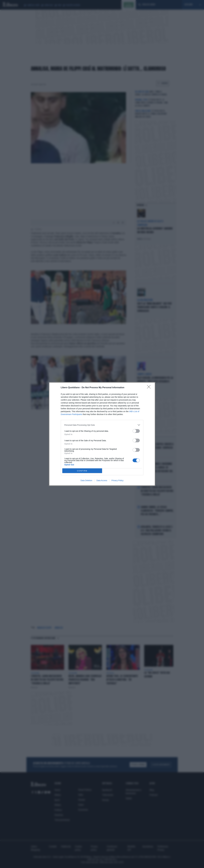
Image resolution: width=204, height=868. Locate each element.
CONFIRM (82, 471)
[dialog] (102, 434)
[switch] (136, 431)
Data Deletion (86, 480)
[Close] (150, 388)
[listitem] (102, 425)
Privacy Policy (117, 480)
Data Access (102, 480)
